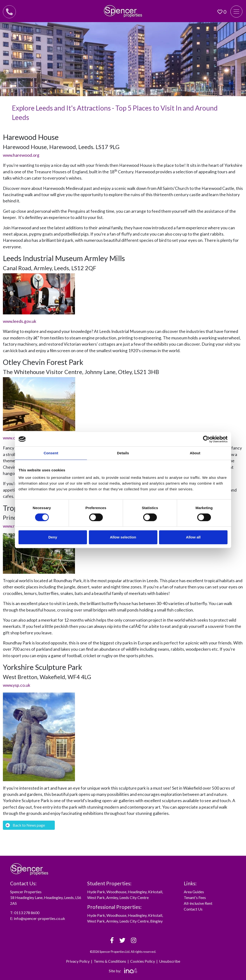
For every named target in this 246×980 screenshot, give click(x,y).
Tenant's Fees (195, 897)
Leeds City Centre (134, 897)
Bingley (156, 921)
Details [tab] (123, 453)
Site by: (123, 971)
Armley (112, 897)
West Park (96, 897)
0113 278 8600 (27, 913)
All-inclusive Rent (198, 903)
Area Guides (194, 892)
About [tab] (195, 453)
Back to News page (25, 825)
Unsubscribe (170, 961)
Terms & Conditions (110, 961)
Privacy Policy (78, 961)
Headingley (137, 892)
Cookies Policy (143, 961)
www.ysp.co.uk (17, 685)
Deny (53, 537)
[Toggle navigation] (236, 12)
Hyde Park (96, 892)
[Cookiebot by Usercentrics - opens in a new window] (206, 439)
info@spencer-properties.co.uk (40, 918)
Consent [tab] (51, 453)
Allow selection (123, 537)
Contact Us (193, 909)
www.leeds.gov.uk (20, 321)
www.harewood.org (21, 155)
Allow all (193, 537)
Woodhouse (116, 892)
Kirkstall (155, 892)
